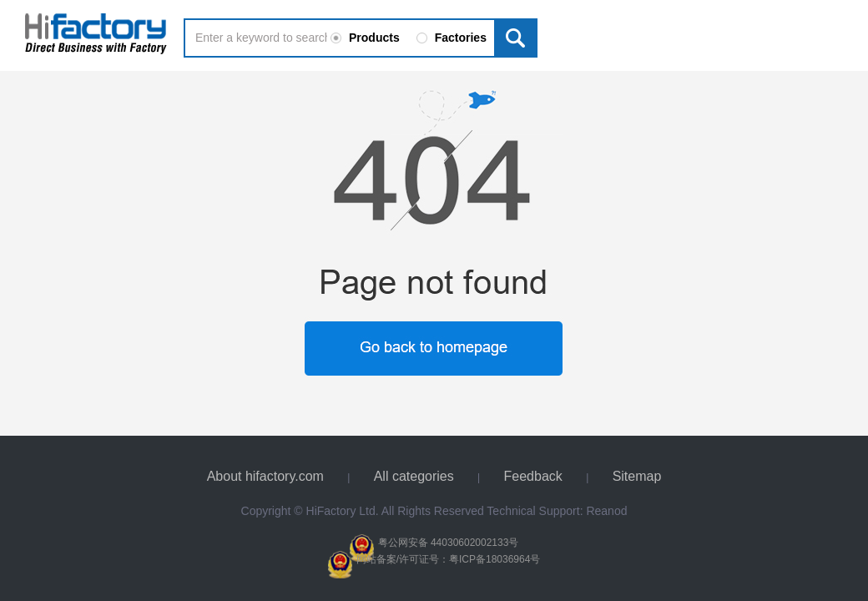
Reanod (606, 511)
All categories (414, 476)
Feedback (533, 476)
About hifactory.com (265, 476)
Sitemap (637, 476)
